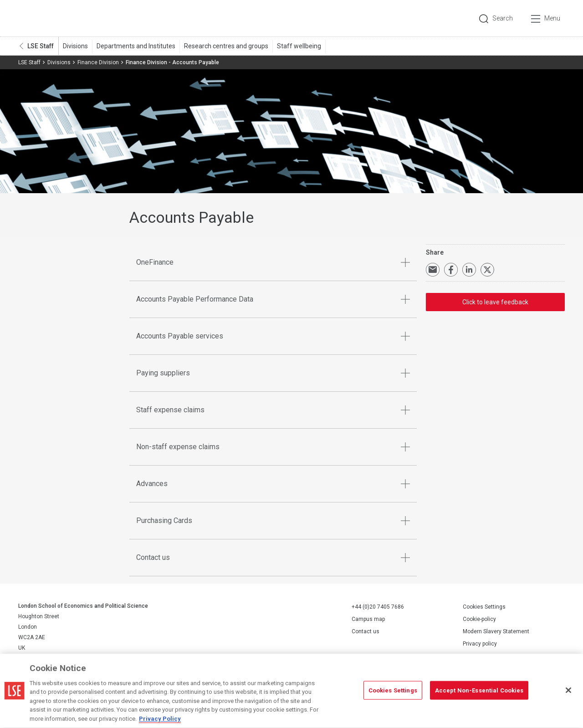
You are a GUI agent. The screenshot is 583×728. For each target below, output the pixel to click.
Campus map (368, 619)
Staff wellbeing (299, 46)
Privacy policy (480, 644)
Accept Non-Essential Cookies (479, 695)
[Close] (568, 694)
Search (503, 18)
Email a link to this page (433, 270)
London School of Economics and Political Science (57, 18)
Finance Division (98, 62)
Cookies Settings (484, 607)
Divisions (75, 46)
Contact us (366, 631)
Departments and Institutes (136, 46)
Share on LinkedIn (469, 270)
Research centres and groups (226, 46)
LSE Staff (41, 46)
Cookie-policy (479, 619)
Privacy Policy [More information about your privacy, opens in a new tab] (160, 723)
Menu (552, 18)
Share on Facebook (451, 270)
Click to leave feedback (495, 302)
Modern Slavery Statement (496, 631)
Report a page (480, 656)
